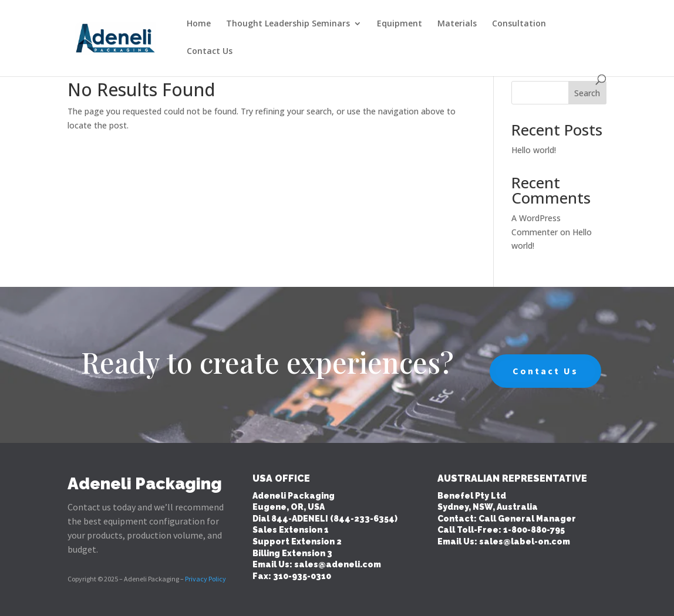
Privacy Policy (205, 579)
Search (587, 93)
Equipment (400, 24)
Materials (457, 24)
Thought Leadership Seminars (288, 24)
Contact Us (210, 52)
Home (199, 24)
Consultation (519, 24)
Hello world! (534, 150)
